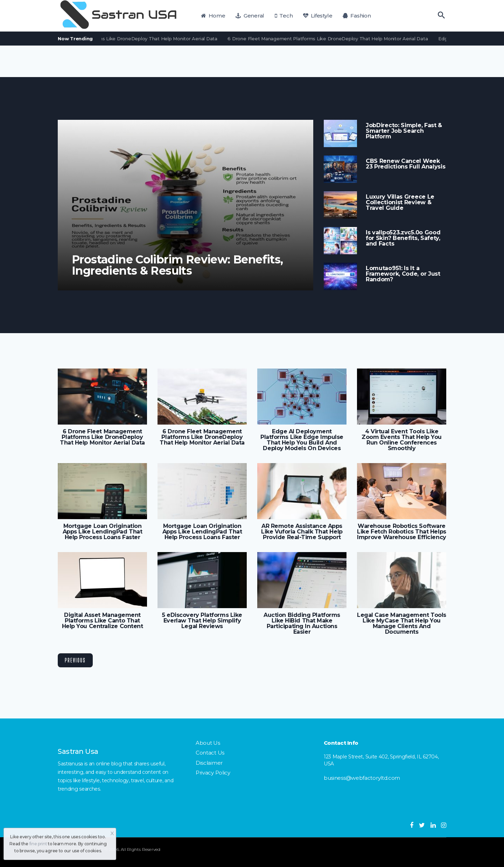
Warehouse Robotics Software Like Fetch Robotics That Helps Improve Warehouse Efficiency (401, 532)
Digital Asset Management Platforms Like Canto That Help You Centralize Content (103, 621)
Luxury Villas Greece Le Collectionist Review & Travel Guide (400, 202)
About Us (208, 743)
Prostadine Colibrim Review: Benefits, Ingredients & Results (177, 265)
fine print (38, 844)
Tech (284, 16)
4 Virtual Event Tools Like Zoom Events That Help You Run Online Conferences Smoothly (402, 440)
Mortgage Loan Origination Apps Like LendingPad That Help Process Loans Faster (103, 532)
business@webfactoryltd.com (362, 778)
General (250, 16)
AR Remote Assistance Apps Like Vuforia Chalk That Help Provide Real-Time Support (302, 532)
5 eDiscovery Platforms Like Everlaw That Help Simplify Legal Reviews (202, 621)
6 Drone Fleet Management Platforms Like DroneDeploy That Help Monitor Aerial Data (121, 39)
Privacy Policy (213, 773)
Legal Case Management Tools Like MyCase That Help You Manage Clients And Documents (402, 624)
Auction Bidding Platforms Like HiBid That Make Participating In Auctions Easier (302, 624)
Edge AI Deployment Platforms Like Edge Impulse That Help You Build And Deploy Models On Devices (302, 440)
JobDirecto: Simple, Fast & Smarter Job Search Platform (404, 131)
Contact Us (210, 753)
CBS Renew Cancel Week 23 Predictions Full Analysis (406, 164)
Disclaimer (209, 763)
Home (213, 16)
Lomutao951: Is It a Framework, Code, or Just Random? (403, 274)
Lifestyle (318, 16)
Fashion (357, 16)
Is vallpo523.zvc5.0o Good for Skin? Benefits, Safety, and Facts (403, 238)
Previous (75, 660)
